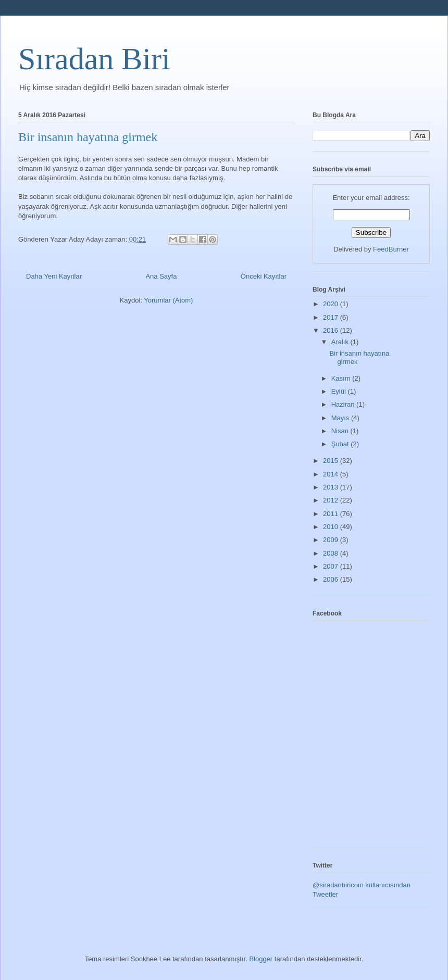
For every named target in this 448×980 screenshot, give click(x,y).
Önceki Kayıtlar (264, 276)
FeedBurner (391, 249)
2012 (332, 500)
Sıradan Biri (94, 59)
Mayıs (341, 418)
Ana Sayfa (161, 276)
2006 (332, 579)
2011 (332, 514)
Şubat (341, 444)
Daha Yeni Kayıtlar (54, 276)
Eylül (340, 391)
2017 (332, 317)
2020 (332, 304)
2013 (332, 487)
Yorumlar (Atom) (168, 300)
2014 (332, 474)
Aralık (341, 342)
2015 (332, 461)
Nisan (341, 431)
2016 (332, 330)
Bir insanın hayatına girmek (88, 137)
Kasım (342, 378)
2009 (332, 540)
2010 (332, 527)
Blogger (261, 959)
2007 (332, 566)
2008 (332, 553)
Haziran (344, 404)
